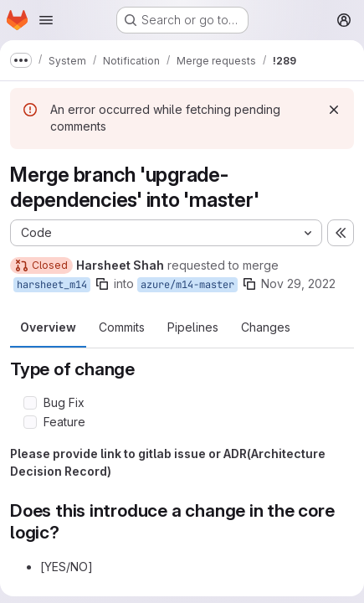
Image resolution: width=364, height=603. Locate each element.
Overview (48, 327)
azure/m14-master (187, 285)
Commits (122, 327)
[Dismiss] (334, 110)
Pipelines (193, 327)
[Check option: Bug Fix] (30, 403)
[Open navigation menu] (46, 20)
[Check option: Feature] (30, 422)
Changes (266, 327)
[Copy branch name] (102, 284)
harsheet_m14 (52, 285)
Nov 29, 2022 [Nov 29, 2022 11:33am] (298, 283)
